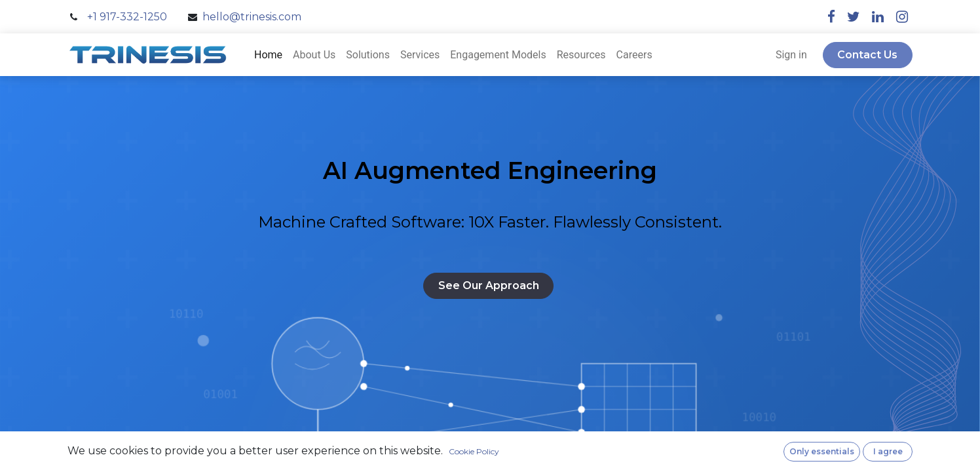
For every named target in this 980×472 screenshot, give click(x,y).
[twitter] (854, 17)
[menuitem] (268, 55)
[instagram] (902, 17)
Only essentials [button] (822, 451)
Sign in (791, 55)
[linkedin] (878, 17)
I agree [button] (888, 451)
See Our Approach (489, 285)
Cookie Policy (474, 451)
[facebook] (831, 17)
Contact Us (867, 55)
